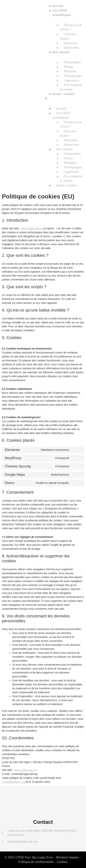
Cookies (62, 862)
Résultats (70, 71)
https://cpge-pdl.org (31, 228)
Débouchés (71, 48)
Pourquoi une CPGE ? (71, 27)
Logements (71, 80)
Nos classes (61, 52)
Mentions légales (67, 857)
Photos (68, 67)
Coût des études (68, 36)
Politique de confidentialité (36, 862)
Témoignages (73, 76)
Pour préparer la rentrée (71, 87)
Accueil (58, 6)
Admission (71, 43)
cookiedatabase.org (13, 782)
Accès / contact (63, 94)
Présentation (72, 62)
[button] (64, 99)
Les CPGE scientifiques (61, 115)
